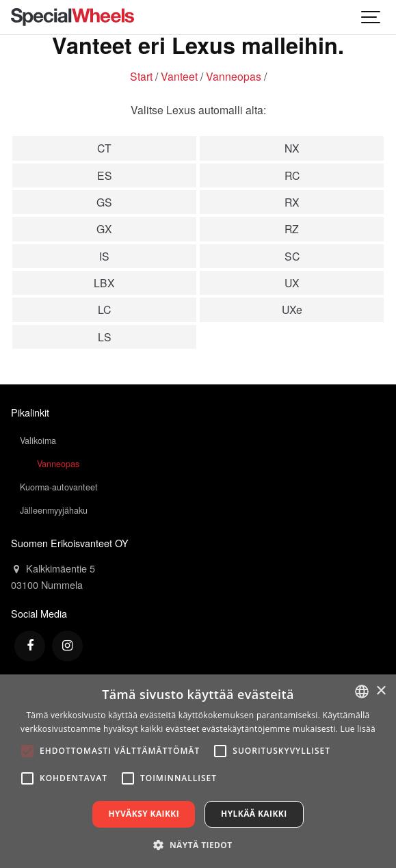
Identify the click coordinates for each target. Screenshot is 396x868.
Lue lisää (358, 729)
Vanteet (179, 76)
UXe (292, 309)
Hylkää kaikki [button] (254, 814)
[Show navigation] (371, 17)
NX (292, 148)
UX (292, 282)
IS (104, 256)
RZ (292, 228)
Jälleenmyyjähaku (54, 510)
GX (104, 228)
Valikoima (38, 440)
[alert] (198, 771)
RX (292, 202)
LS (105, 337)
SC (292, 256)
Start (141, 76)
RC (292, 175)
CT (104, 148)
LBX (104, 282)
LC (104, 309)
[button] (198, 845)
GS (104, 202)
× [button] (381, 691)
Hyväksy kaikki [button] (144, 814)
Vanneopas (234, 76)
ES (105, 175)
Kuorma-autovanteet (59, 487)
